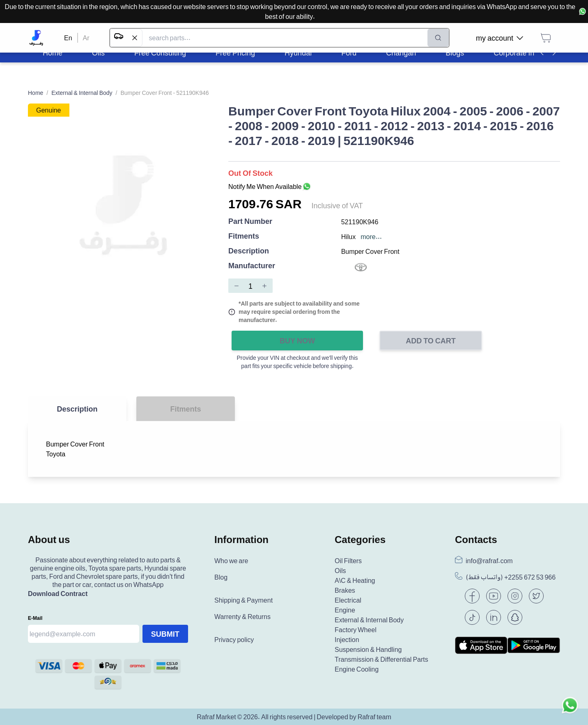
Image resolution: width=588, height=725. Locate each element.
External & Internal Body (82, 93)
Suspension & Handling (368, 649)
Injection (347, 640)
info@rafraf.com (489, 561)
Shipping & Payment (243, 600)
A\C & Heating (355, 580)
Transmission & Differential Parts (381, 659)
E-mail (35, 618)
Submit (165, 634)
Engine (345, 610)
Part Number (250, 222)
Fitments (244, 236)
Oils (340, 571)
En (68, 38)
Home (36, 93)
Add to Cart (431, 341)
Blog (221, 577)
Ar (86, 38)
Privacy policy (234, 640)
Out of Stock (250, 173)
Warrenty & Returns (242, 617)
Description (249, 251)
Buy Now (297, 341)
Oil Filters (348, 561)
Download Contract (58, 594)
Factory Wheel (356, 630)
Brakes (345, 590)
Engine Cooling (357, 669)
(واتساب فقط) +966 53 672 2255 (511, 577)
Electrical (348, 600)
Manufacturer (252, 266)
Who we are (231, 561)
